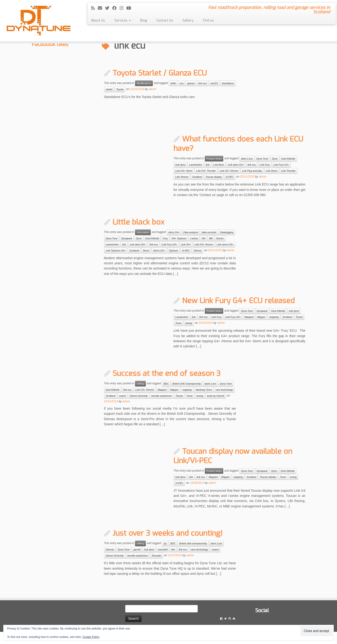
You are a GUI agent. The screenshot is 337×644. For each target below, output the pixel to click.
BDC (166, 384)
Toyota (120, 89)
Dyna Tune (262, 159)
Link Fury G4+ (281, 165)
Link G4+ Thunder (206, 171)
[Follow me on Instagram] (123, 8)
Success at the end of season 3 (167, 373)
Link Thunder (288, 171)
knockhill (163, 549)
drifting (140, 384)
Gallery (188, 20)
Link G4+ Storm (184, 171)
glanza (191, 83)
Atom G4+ (174, 232)
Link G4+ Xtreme (229, 171)
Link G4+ (186, 244)
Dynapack (127, 238)
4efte (173, 83)
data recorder (209, 232)
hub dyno (180, 165)
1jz (165, 543)
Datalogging (227, 232)
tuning (189, 323)
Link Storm (272, 171)
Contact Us (165, 20)
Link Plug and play (252, 171)
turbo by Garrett (216, 396)
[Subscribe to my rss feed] (94, 8)
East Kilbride (288, 159)
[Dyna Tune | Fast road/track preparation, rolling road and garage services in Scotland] (39, 21)
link (208, 165)
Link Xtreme (182, 177)
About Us (98, 20)
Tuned (299, 317)
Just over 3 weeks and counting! (168, 533)
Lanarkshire (196, 165)
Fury (165, 238)
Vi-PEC (230, 177)
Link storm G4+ (225, 244)
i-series (194, 238)
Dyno (275, 159)
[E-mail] (101, 8)
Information (143, 232)
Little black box (138, 222)
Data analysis (191, 232)
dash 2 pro (247, 159)
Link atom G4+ (236, 165)
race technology (224, 390)
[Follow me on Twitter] (109, 8)
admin (152, 89)
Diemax (110, 549)
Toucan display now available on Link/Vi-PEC (233, 456)
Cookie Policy (91, 637)
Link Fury (265, 165)
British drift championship (193, 543)
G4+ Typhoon (179, 238)
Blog (144, 20)
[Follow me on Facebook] (116, 8)
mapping (274, 317)
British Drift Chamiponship (187, 384)
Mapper (261, 317)
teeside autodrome (162, 396)
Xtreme (198, 251)
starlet (109, 89)
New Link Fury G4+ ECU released (238, 301)
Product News (214, 159)
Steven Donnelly (139, 396)
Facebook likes (50, 44)
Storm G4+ (159, 251)
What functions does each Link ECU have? (238, 144)
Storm (146, 251)
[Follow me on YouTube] (130, 8)
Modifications (144, 83)
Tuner (178, 323)
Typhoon (173, 251)
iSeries (220, 238)
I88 (211, 238)
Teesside (156, 556)
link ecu (203, 83)
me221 (214, 83)
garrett (137, 549)
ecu (182, 83)
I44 (203, 238)
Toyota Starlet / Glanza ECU (160, 73)
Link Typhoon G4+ (116, 251)
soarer (123, 396)
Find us (208, 20)
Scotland (197, 177)
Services (123, 20)
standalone (228, 83)
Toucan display (214, 177)
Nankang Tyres (204, 390)
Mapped (249, 317)
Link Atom (219, 165)
